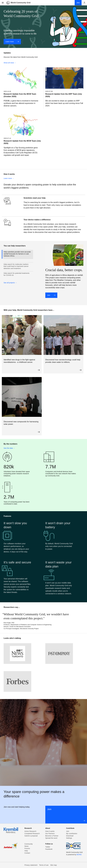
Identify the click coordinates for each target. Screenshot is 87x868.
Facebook (49, 849)
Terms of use (44, 865)
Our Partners (50, 834)
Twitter (48, 847)
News (27, 846)
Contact (27, 853)
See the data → (9, 448)
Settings (69, 838)
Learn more (12, 42)
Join (51, 295)
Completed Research (32, 834)
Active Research (30, 831)
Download (70, 836)
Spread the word (51, 838)
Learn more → (9, 178)
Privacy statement (31, 865)
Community (29, 844)
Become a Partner (52, 836)
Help (26, 851)
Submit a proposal (31, 836)
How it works (50, 831)
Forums (27, 848)
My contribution (72, 834)
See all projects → (10, 283)
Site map (54, 865)
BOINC (79, 855)
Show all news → (10, 63)
